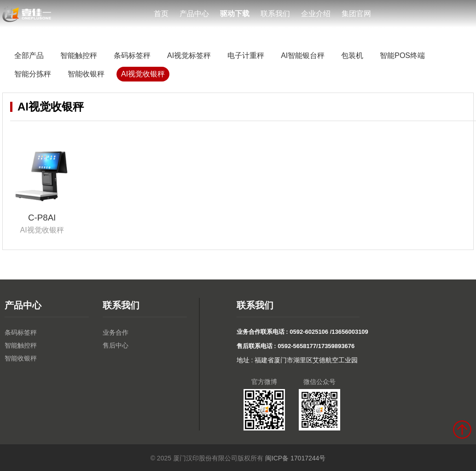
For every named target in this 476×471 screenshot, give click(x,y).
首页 (161, 14)
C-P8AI (42, 218)
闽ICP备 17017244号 (296, 458)
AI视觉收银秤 (143, 74)
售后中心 (116, 345)
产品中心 (194, 14)
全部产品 (29, 55)
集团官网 (356, 14)
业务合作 (116, 332)
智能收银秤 (86, 74)
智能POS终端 (402, 55)
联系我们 (275, 14)
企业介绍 (316, 14)
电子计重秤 (246, 55)
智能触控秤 (79, 55)
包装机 (352, 55)
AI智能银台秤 (303, 55)
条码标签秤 (132, 55)
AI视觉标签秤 (189, 55)
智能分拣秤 (33, 74)
